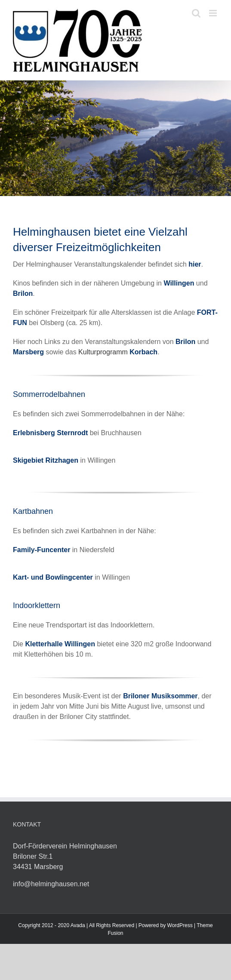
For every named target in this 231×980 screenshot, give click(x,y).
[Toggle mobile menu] (214, 13)
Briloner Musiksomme (159, 696)
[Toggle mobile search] (196, 13)
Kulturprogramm (118, 352)
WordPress (180, 925)
